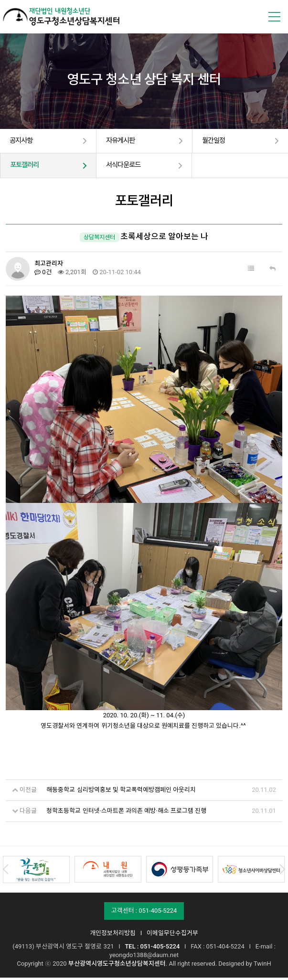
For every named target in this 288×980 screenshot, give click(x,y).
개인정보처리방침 (113, 935)
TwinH (262, 966)
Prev (5, 872)
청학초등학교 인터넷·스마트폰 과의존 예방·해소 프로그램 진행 (126, 813)
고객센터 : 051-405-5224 (144, 913)
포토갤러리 (27, 167)
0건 (43, 274)
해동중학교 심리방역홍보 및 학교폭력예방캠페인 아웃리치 (121, 792)
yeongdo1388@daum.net (144, 957)
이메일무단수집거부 (172, 935)
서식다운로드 (126, 167)
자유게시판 (123, 142)
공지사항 (23, 142)
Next (283, 872)
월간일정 (215, 142)
